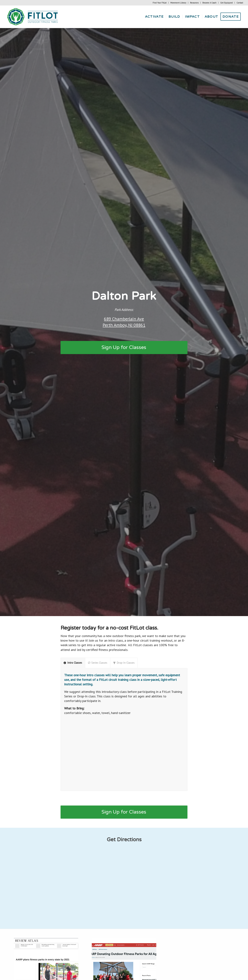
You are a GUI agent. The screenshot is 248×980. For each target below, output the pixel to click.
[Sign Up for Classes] (124, 348)
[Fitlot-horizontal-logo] (33, 17)
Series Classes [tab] (98, 663)
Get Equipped (226, 3)
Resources (194, 3)
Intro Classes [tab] (73, 663)
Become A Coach (209, 3)
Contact (240, 3)
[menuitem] (160, 3)
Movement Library (178, 3)
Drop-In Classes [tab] (124, 663)
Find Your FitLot (160, 3)
